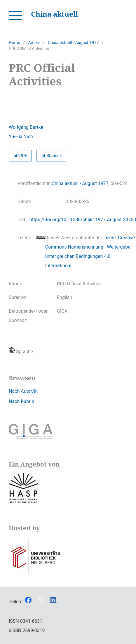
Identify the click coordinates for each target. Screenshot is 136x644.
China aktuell (54, 14)
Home (14, 43)
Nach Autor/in (23, 391)
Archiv (34, 43)
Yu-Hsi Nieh (21, 137)
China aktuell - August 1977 (73, 43)
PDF (20, 156)
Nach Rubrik (21, 401)
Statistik (51, 156)
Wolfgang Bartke (26, 127)
